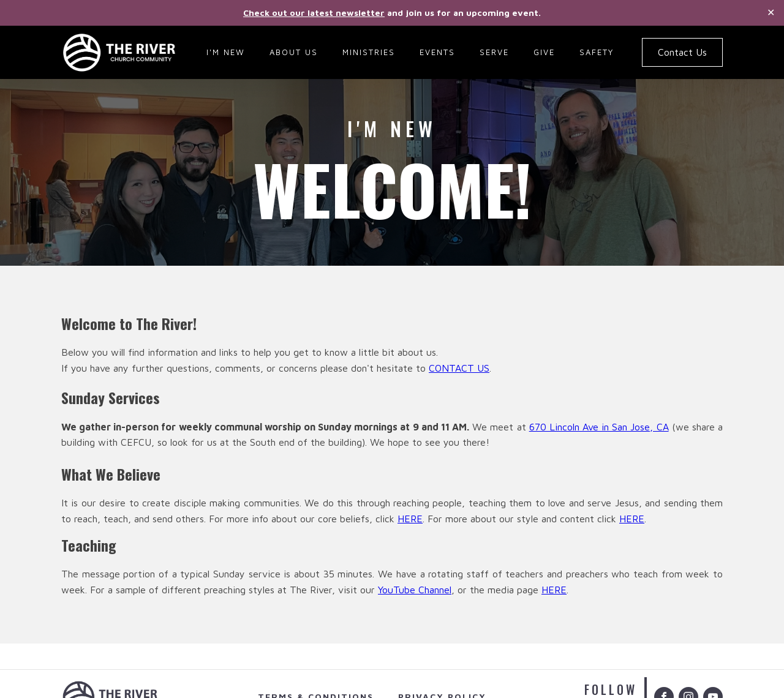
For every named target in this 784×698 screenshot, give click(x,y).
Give (544, 52)
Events (437, 52)
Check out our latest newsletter (314, 13)
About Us (294, 52)
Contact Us (682, 52)
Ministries (369, 52)
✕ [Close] (771, 13)
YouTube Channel (415, 590)
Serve (494, 52)
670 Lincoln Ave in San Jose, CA (599, 427)
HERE (410, 519)
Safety (597, 52)
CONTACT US (459, 368)
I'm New (226, 52)
